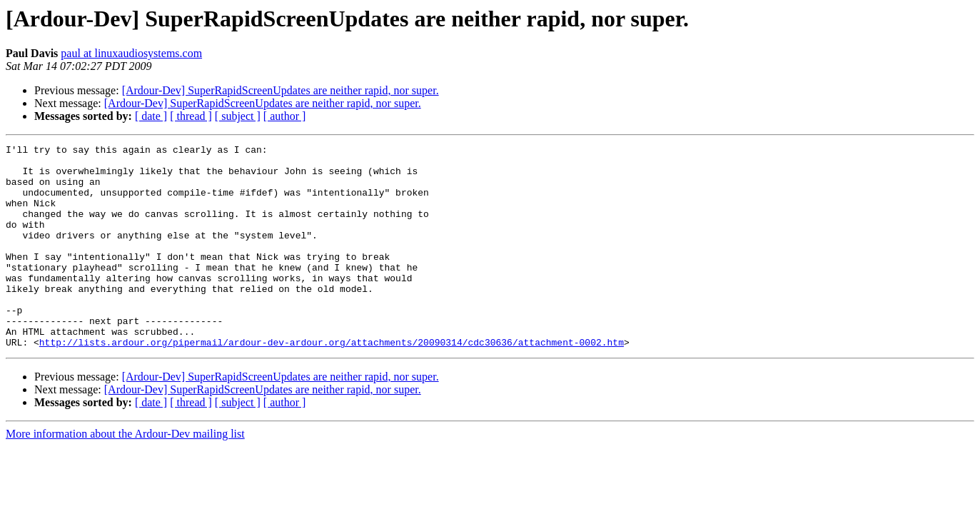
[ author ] (285, 116)
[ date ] (151, 116)
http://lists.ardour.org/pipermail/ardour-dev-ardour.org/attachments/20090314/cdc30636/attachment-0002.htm (332, 383)
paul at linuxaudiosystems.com (131, 53)
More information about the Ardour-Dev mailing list (125, 474)
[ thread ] (191, 116)
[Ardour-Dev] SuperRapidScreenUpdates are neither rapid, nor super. (281, 90)
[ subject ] (238, 116)
